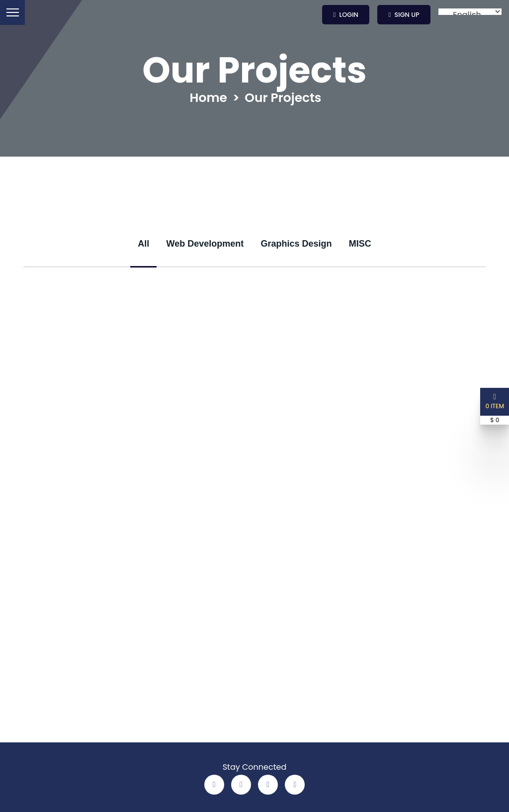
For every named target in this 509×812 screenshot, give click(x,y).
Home (209, 98)
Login (346, 15)
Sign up (404, 15)
